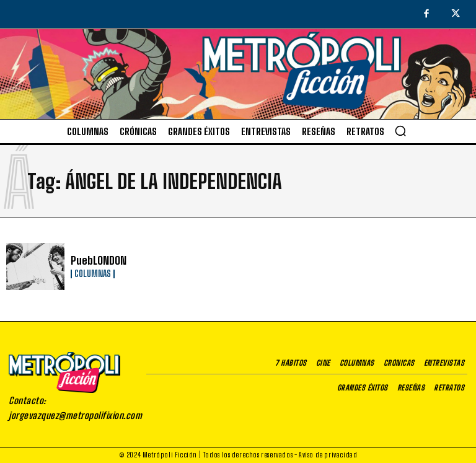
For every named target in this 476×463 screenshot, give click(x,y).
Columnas (93, 273)
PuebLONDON (96, 261)
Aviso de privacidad (328, 455)
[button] (400, 131)
